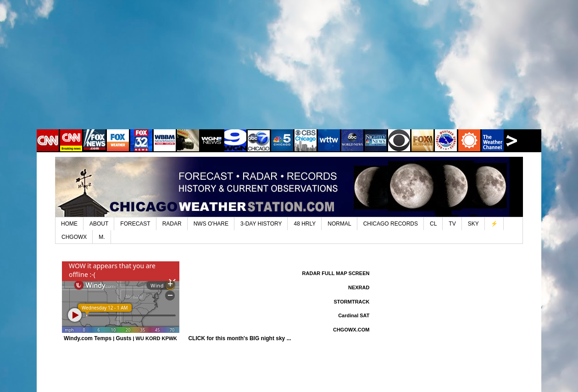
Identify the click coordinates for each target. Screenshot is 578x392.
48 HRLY (305, 224)
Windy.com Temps (88, 338)
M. (102, 237)
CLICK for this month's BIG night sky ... (239, 338)
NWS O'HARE (211, 224)
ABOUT (99, 224)
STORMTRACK (351, 302)
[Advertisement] (289, 71)
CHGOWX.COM (351, 330)
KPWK (169, 338)
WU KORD (148, 338)
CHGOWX (74, 237)
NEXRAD (359, 287)
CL (433, 224)
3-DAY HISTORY (261, 224)
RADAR (172, 224)
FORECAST (135, 224)
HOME (69, 224)
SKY (473, 224)
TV (452, 224)
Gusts (123, 338)
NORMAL (339, 224)
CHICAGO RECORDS (391, 224)
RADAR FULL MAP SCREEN (336, 273)
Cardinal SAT (354, 315)
